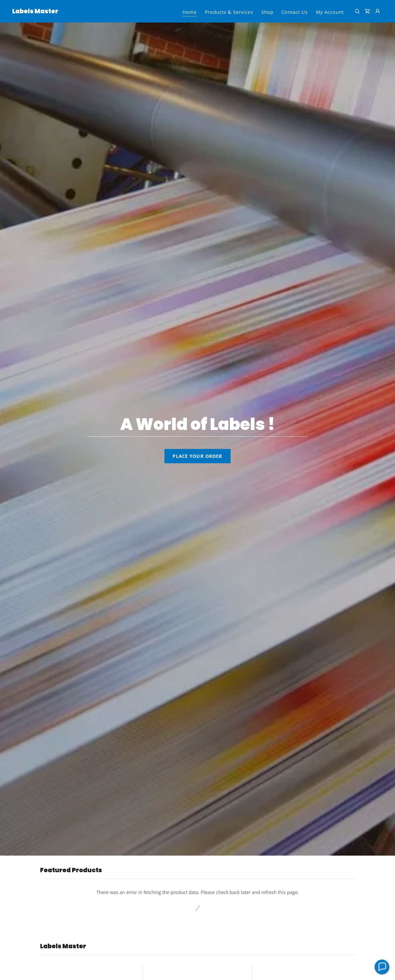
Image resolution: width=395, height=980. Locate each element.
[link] (35, 12)
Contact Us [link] (295, 12)
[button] (378, 11)
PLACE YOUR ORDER (197, 456)
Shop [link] (267, 12)
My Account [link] (330, 12)
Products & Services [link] (229, 12)
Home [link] (190, 12)
